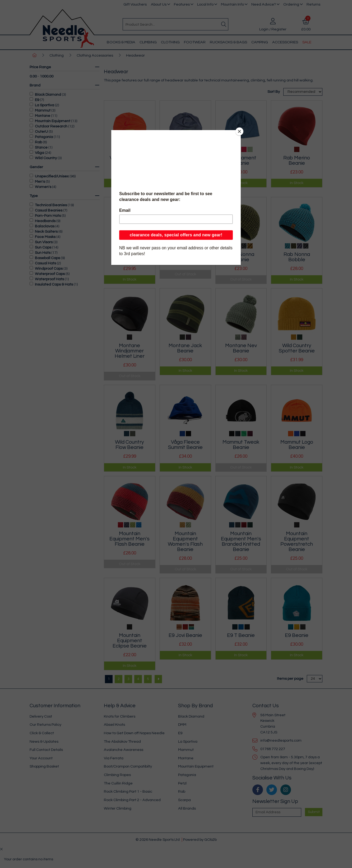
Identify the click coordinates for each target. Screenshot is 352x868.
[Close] (239, 131)
